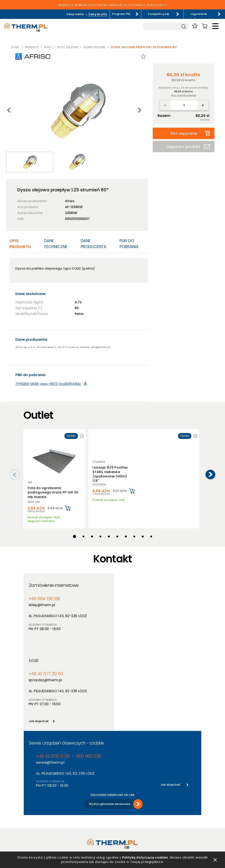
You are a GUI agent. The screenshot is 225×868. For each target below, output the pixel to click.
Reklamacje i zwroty (38, 832)
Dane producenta (93, 244)
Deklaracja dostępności (41, 820)
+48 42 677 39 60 (134, 597)
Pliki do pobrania (129, 244)
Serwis (117, 815)
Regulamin (31, 797)
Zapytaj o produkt (189, 147)
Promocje (75, 815)
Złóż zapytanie (190, 133)
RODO (28, 815)
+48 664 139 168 (44, 597)
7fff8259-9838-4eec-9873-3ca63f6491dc (48, 384)
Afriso (70, 201)
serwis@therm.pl (50, 685)
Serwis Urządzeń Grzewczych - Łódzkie (66, 666)
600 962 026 (87, 679)
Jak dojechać (128, 644)
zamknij (215, 859)
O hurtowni (120, 797)
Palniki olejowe (94, 47)
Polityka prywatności (39, 803)
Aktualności (121, 803)
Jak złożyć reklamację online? (45, 826)
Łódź (123, 583)
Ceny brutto (98, 14)
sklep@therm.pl (42, 603)
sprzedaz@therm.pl (134, 603)
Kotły (48, 47)
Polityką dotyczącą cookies (145, 857)
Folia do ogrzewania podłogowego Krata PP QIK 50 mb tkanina (53, 492)
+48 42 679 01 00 (52, 679)
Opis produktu (20, 244)
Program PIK (122, 14)
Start (15, 47)
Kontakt (118, 820)
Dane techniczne (56, 244)
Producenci (76, 803)
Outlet (73, 820)
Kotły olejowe (68, 47)
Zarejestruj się (159, 14)
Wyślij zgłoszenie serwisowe (110, 727)
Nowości (74, 809)
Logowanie (199, 14)
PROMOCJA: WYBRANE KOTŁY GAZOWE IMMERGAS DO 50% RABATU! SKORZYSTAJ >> (113, 5)
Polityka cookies (36, 809)
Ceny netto (76, 14)
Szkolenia (119, 809)
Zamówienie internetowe (54, 583)
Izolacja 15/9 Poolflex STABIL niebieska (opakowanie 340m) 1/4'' (110, 473)
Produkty (32, 47)
